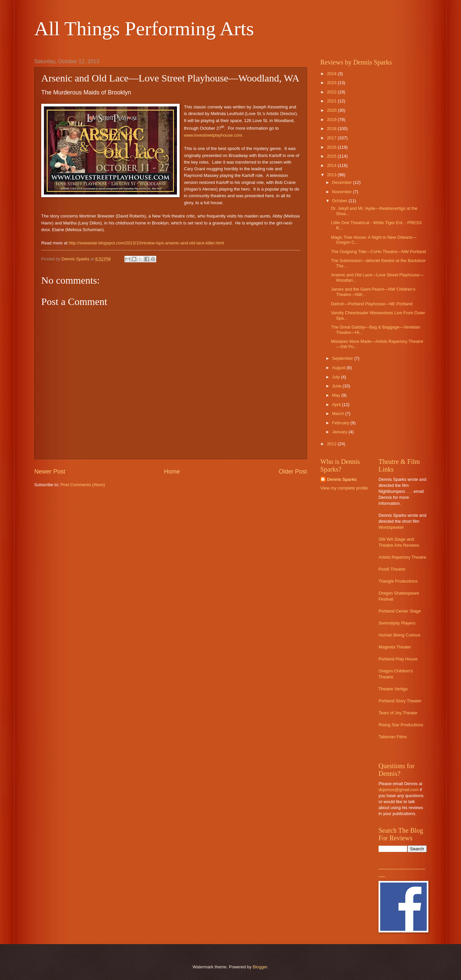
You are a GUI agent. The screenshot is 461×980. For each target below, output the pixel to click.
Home (172, 472)
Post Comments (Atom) (83, 485)
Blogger (260, 967)
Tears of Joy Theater (398, 713)
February (341, 423)
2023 (332, 83)
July (336, 377)
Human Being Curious (399, 635)
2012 (332, 444)
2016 (332, 147)
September (343, 358)
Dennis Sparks (342, 479)
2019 (332, 120)
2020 (332, 110)
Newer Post (50, 472)
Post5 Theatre (392, 569)
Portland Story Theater (400, 701)
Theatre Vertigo (393, 689)
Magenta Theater (395, 647)
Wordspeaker (391, 527)
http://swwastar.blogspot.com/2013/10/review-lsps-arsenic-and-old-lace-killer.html (146, 243)
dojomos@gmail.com (398, 790)
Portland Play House (398, 659)
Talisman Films (393, 737)
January (340, 432)
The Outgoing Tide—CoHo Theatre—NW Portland (378, 252)
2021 (332, 101)
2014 (332, 165)
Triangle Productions (398, 581)
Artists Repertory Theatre (402, 557)
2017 (332, 138)
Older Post (293, 472)
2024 (332, 74)
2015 (332, 156)
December (342, 182)
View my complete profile (344, 488)
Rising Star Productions (401, 725)
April (337, 405)
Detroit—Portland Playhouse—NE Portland (372, 304)
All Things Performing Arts (144, 29)
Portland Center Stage (400, 611)
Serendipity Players (397, 623)
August (339, 368)
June (337, 386)
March (338, 414)
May (337, 395)
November (342, 192)
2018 (332, 129)
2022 (332, 92)
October (340, 201)
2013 (332, 175)
